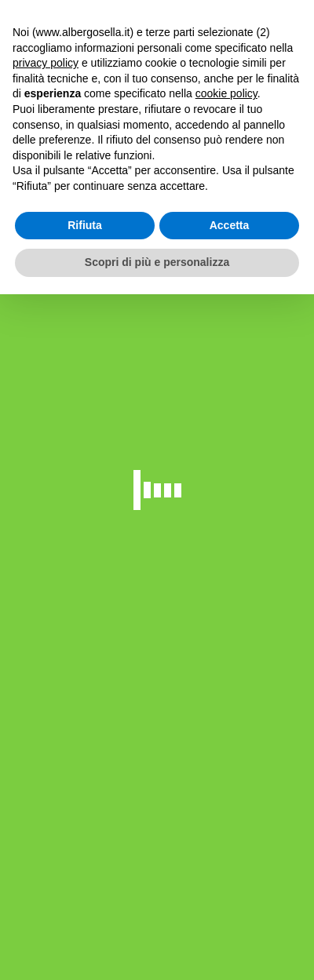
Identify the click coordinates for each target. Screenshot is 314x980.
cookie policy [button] (226, 93)
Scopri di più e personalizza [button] (157, 262)
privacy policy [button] (46, 63)
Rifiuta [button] (85, 225)
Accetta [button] (230, 225)
